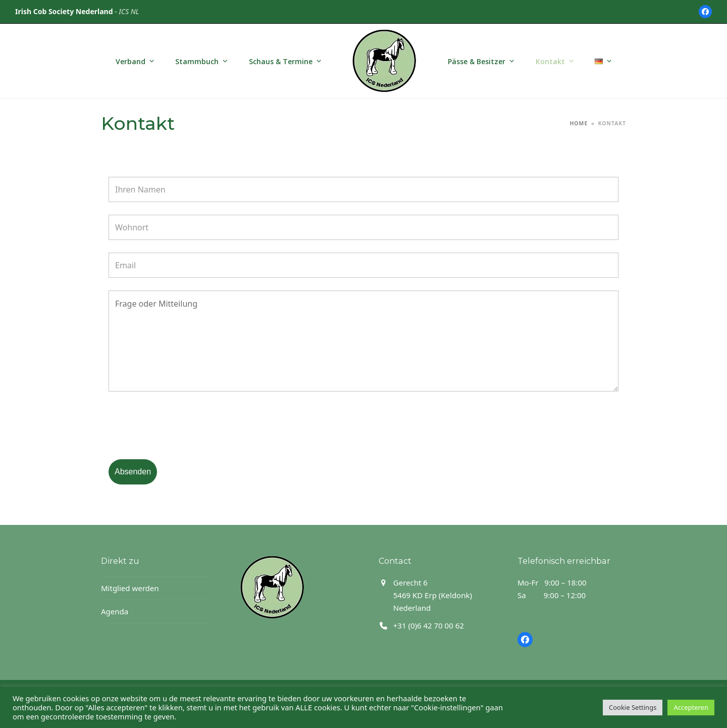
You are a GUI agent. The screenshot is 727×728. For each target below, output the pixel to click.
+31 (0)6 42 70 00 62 (429, 625)
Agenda (115, 611)
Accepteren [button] (691, 707)
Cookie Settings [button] (633, 707)
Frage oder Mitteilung (363, 341)
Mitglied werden (130, 588)
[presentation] (185, 427)
